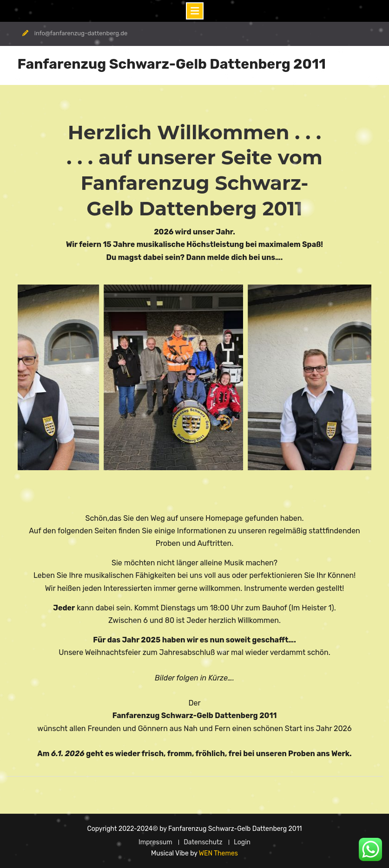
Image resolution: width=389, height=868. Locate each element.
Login (242, 842)
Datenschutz (203, 842)
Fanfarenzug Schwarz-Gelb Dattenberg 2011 (172, 64)
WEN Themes (218, 853)
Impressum (155, 842)
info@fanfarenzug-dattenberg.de (81, 33)
